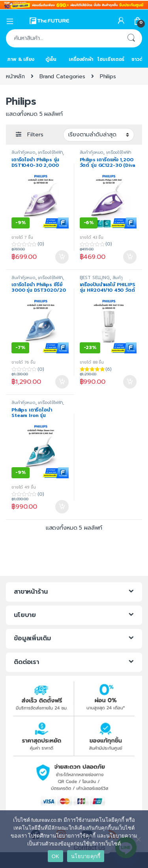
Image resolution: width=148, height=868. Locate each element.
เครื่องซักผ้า (81, 59)
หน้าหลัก (15, 76)
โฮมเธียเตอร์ (111, 59)
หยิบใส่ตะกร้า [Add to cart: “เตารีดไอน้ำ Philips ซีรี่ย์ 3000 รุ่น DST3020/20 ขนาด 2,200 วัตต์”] (62, 382)
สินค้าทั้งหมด (23, 152)
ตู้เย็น (51, 59)
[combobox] (63, 38)
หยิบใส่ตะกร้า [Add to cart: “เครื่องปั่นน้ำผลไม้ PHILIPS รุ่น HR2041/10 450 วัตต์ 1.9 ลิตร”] (130, 382)
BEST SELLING (95, 278)
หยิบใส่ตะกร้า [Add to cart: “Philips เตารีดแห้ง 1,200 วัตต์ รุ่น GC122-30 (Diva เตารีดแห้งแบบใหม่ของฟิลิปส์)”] (130, 257)
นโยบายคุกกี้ (86, 856)
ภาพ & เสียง (21, 59)
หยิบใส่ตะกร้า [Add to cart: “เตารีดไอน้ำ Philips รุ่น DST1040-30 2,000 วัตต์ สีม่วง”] (62, 257)
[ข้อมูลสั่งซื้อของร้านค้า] (99, 135)
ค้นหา (131, 38)
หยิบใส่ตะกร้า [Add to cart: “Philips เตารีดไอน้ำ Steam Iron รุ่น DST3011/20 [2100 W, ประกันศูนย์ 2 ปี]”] (62, 507)
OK (55, 856)
